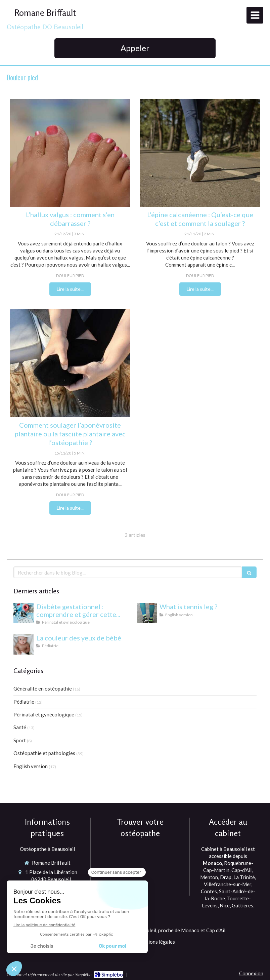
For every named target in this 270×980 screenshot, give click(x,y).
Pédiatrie (24, 702)
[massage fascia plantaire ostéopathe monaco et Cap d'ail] (70, 363)
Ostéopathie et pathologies (44, 753)
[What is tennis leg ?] (147, 613)
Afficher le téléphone (51, 888)
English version (31, 766)
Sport (20, 740)
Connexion (251, 973)
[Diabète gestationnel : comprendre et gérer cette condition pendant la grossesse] (24, 613)
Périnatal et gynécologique (44, 714)
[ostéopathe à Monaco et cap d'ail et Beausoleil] (70, 153)
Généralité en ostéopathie (43, 689)
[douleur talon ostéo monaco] (200, 153)
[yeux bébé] (24, 644)
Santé (20, 727)
